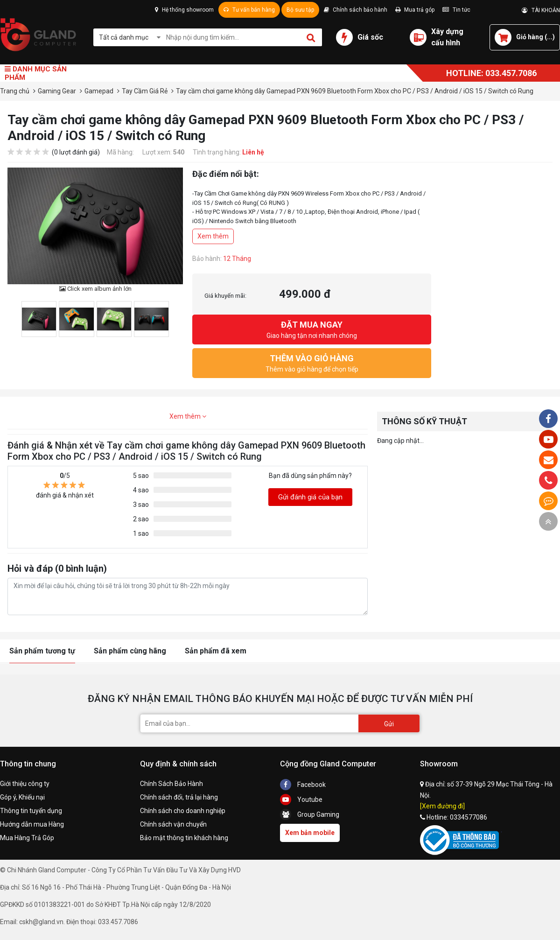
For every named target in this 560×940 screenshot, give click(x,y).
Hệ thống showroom (184, 10)
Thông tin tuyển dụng (31, 811)
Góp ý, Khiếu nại (22, 797)
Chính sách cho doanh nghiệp (183, 811)
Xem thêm (213, 236)
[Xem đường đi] (442, 806)
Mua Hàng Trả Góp (27, 838)
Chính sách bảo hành (356, 10)
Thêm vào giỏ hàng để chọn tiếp (312, 362)
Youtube (301, 800)
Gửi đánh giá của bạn (310, 497)
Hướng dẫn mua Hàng (32, 824)
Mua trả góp (415, 10)
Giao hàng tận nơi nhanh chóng (312, 329)
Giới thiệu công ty (25, 784)
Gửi (389, 724)
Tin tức (456, 10)
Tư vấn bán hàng (249, 10)
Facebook (303, 785)
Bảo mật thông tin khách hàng (184, 838)
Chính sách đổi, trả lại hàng (179, 797)
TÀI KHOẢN (541, 10)
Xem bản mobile (310, 833)
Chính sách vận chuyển (173, 824)
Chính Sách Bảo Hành (171, 784)
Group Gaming (310, 814)
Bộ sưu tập (300, 10)
